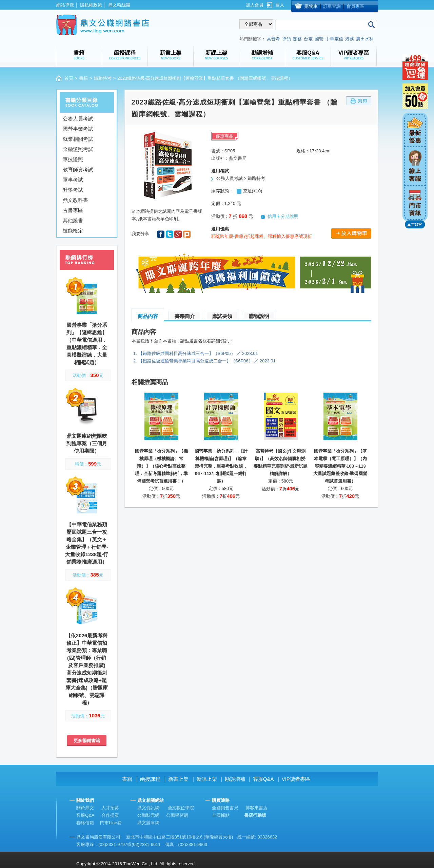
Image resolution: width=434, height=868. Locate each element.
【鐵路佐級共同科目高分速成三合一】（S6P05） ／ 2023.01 (198, 353)
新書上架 (178, 779)
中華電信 (334, 39)
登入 (280, 5)
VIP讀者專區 (296, 779)
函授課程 (150, 779)
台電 (308, 39)
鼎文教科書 (75, 200)
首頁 (69, 78)
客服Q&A (263, 779)
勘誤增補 (235, 779)
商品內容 (148, 316)
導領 (287, 39)
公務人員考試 (78, 119)
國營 (319, 39)
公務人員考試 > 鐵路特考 (241, 178)
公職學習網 (177, 815)
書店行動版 (255, 815)
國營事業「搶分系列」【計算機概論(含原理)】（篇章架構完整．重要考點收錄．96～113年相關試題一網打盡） (221, 466)
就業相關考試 (78, 139)
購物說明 (259, 316)
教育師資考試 (78, 169)
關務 (297, 39)
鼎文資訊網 (148, 808)
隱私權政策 (91, 5)
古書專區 (73, 210)
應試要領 (222, 316)
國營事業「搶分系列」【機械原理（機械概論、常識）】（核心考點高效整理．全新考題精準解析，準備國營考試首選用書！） (161, 466)
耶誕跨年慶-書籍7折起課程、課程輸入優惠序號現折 (262, 236)
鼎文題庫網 (148, 823)
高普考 (273, 39)
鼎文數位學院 (181, 808)
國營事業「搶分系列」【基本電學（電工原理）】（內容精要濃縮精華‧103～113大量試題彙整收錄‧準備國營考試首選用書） (340, 466)
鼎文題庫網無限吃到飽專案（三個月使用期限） (87, 443)
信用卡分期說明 (283, 216)
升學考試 (73, 190)
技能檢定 (73, 231)
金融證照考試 (78, 149)
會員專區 (355, 6)
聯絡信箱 (85, 823)
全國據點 (221, 815)
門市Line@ (111, 823)
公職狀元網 (148, 815)
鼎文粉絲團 (119, 5)
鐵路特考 (103, 78)
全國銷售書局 (225, 808)
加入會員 (255, 5)
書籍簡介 (185, 316)
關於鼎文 (85, 808)
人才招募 (110, 808)
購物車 (311, 6)
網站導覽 (65, 5)
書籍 (83, 78)
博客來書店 (257, 808)
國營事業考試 (78, 129)
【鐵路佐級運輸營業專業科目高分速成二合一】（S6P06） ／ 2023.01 (207, 361)
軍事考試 (73, 180)
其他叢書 (73, 220)
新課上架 (207, 779)
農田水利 (365, 39)
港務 (350, 39)
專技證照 (73, 159)
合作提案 (110, 815)
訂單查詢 (332, 6)
